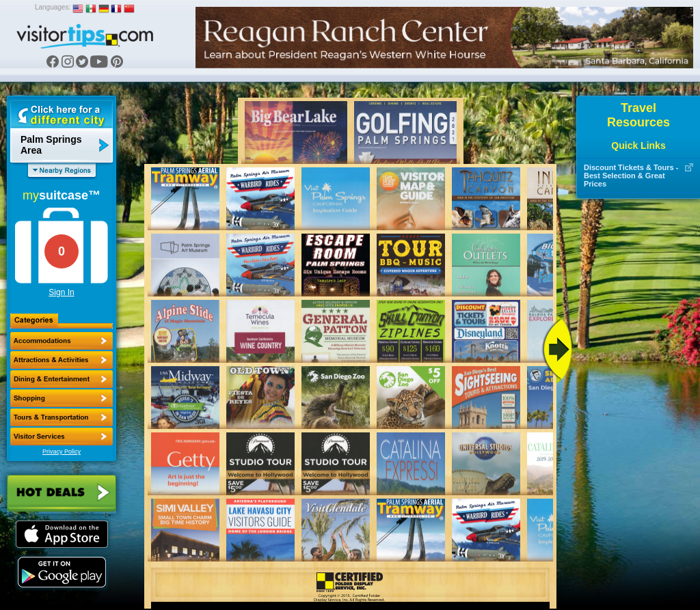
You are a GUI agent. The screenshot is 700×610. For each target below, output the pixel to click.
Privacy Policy (62, 452)
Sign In (61, 292)
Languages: (53, 7)
